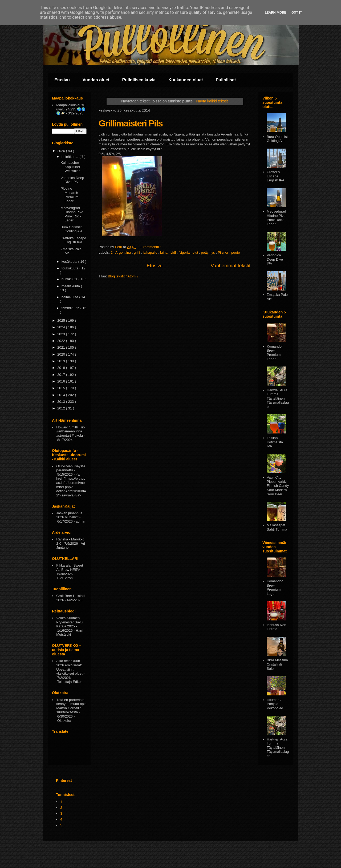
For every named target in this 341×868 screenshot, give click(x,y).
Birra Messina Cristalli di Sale (277, 664)
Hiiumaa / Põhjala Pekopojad (275, 704)
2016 (62, 381)
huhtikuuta (70, 279)
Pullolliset (226, 80)
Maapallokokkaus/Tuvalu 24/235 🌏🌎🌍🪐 (71, 109)
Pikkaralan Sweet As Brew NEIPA (70, 568)
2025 (62, 320)
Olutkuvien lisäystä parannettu (71, 468)
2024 (62, 327)
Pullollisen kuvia (139, 80)
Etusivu (62, 80)
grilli (137, 252)
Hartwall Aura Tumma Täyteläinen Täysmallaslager (278, 398)
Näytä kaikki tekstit (212, 101)
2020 (62, 354)
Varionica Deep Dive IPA (72, 180)
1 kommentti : (151, 247)
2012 (62, 408)
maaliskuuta (71, 286)
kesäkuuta (70, 262)
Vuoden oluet (96, 80)
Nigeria (185, 252)
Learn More (275, 12)
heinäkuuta (70, 157)
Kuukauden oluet (186, 80)
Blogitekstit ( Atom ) (123, 276)
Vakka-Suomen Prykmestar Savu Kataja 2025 (69, 622)
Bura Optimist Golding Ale (71, 229)
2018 (62, 368)
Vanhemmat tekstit (231, 266)
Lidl (174, 252)
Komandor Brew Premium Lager (275, 353)
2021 (62, 347)
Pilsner (223, 252)
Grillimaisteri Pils (131, 123)
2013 (62, 402)
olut (196, 252)
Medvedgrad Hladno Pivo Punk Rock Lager (72, 214)
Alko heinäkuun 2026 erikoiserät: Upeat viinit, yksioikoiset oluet (69, 667)
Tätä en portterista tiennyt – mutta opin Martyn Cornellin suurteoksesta (71, 706)
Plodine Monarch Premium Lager (69, 195)
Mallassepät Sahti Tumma (277, 527)
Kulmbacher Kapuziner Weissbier (70, 167)
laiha (164, 252)
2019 (62, 361)
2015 (62, 388)
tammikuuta (71, 308)
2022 (62, 341)
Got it (297, 12)
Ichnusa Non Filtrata (276, 627)
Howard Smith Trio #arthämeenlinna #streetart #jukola (70, 431)
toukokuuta (70, 268)
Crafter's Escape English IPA (73, 240)
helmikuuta (70, 297)
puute (236, 252)
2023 (62, 334)
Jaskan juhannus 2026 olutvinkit (69, 515)
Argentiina (124, 252)
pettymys (209, 252)
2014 (62, 395)
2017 (62, 375)
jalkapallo (151, 252)
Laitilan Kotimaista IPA (275, 442)
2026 (62, 151)
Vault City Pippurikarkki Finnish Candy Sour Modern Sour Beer (278, 486)
